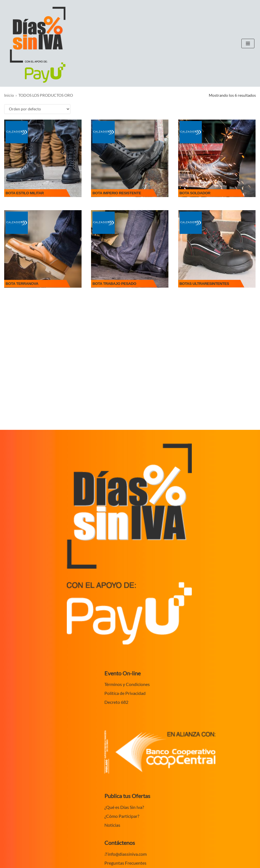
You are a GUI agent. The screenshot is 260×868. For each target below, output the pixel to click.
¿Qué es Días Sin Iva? (124, 807)
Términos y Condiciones (127, 684)
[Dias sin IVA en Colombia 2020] (38, 45)
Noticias (112, 825)
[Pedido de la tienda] (37, 109)
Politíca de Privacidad (125, 693)
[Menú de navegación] (248, 43)
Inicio (9, 95)
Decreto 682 (116, 702)
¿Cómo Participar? (122, 816)
